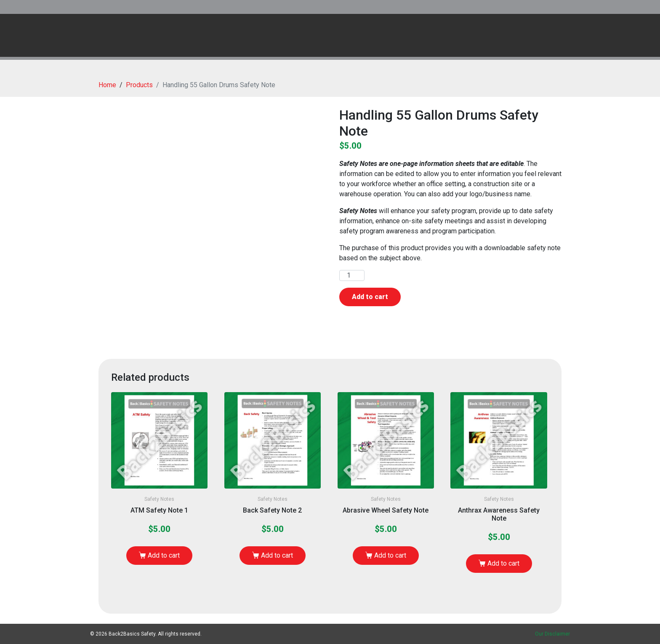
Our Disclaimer (552, 634)
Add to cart (370, 297)
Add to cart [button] (164, 555)
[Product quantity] (352, 275)
